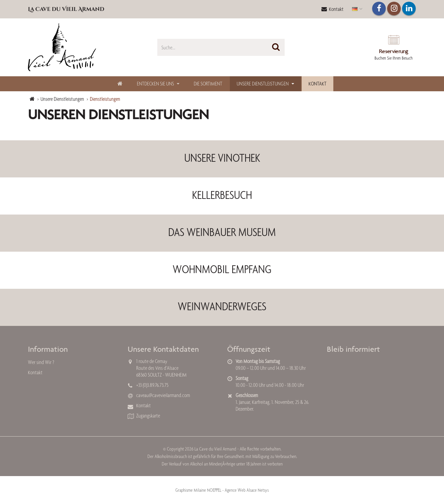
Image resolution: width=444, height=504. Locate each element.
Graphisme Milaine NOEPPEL (198, 490)
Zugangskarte (148, 416)
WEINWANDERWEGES (222, 306)
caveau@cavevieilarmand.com (163, 395)
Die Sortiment (208, 84)
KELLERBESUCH (222, 195)
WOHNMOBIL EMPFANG (222, 269)
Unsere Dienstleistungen (263, 84)
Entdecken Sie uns (155, 84)
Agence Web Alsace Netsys (247, 490)
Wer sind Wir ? (41, 362)
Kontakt (332, 9)
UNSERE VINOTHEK (222, 158)
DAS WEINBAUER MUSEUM (222, 232)
